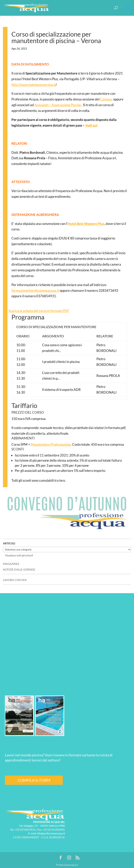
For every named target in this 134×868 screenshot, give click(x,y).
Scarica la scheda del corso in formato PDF (39, 311)
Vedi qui (91, 125)
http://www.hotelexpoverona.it (34, 85)
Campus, (106, 99)
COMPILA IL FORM (34, 780)
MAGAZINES (11, 564)
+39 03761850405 (54, 830)
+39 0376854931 (25, 830)
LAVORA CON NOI (15, 580)
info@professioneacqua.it (51, 833)
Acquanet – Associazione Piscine (58, 105)
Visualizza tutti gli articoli (19, 555)
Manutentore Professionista (51, 444)
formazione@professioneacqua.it (35, 290)
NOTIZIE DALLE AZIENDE (19, 569)
